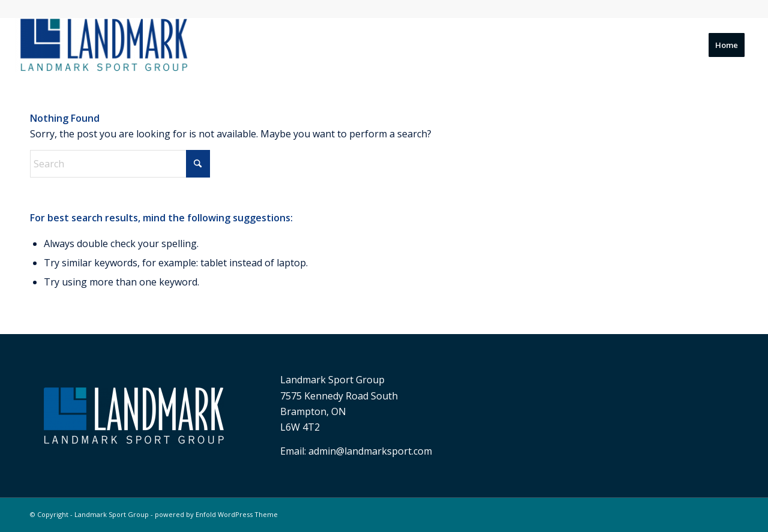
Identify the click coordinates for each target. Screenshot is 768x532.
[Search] (120, 164)
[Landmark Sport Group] (103, 45)
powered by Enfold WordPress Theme (216, 514)
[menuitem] (727, 45)
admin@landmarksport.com (370, 451)
